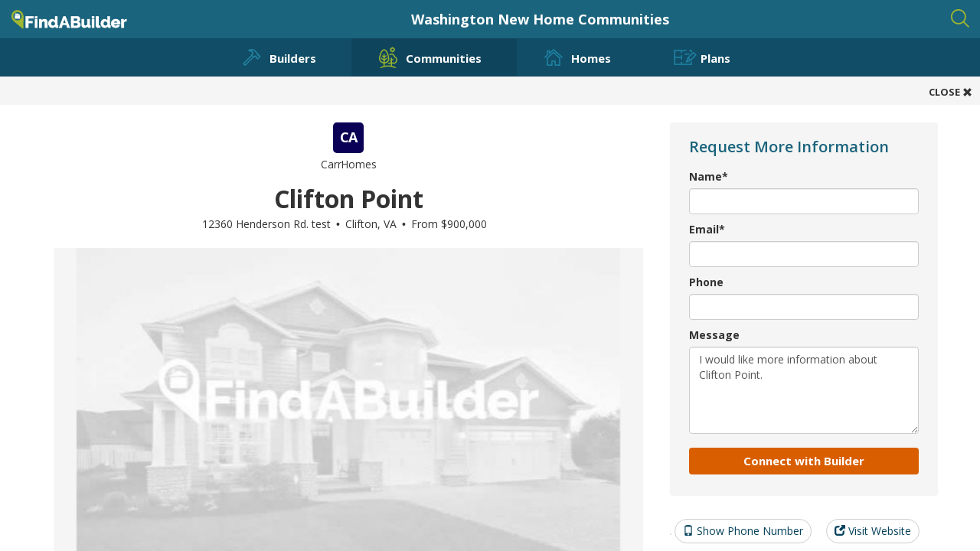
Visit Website (873, 531)
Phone (706, 282)
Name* (709, 176)
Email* (707, 229)
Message (714, 335)
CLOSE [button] (951, 92)
